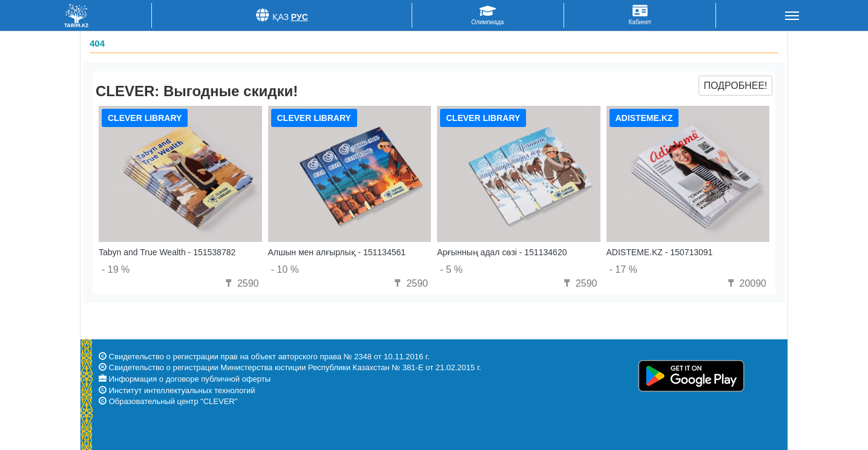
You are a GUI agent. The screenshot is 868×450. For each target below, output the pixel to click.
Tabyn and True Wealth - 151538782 (167, 252)
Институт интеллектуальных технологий (182, 390)
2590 (240, 283)
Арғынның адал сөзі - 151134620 (502, 252)
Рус (300, 17)
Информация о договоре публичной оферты (190, 379)
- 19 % (116, 269)
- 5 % (451, 269)
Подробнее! (735, 86)
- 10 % (285, 269)
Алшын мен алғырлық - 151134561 (337, 252)
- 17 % (623, 269)
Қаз (281, 17)
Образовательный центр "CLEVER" (173, 401)
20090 (745, 283)
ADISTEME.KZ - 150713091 (660, 252)
